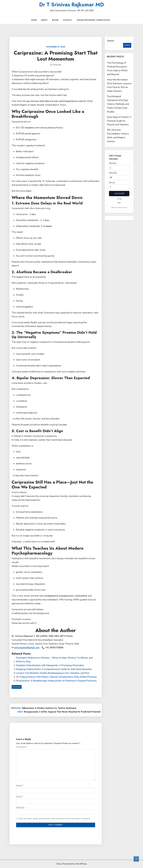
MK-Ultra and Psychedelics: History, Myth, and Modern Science (118, 136)
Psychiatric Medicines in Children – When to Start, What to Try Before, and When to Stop (54, 660)
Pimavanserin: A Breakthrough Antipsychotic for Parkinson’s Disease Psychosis (56, 681)
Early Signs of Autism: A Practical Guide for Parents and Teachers (119, 121)
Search (111, 41)
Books (55, 20)
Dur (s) (112, 183)
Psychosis (17, 687)
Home (34, 20)
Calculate (119, 193)
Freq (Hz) (113, 173)
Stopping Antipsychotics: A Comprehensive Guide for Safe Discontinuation (54, 669)
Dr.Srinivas (56, 65)
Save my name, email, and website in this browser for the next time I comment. (54, 819)
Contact (68, 20)
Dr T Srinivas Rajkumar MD (71, 5)
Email (20, 797)
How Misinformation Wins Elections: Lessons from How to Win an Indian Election (119, 85)
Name (20, 786)
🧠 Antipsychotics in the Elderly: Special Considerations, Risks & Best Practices (56, 677)
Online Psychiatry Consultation (93, 20)
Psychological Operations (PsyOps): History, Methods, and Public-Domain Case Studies (118, 104)
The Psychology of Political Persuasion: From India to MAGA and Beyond (117, 69)
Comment (22, 747)
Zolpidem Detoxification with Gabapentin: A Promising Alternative (50, 665)
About (44, 20)
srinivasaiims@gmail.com (27, 648)
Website (20, 808)
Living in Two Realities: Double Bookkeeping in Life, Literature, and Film (53, 673)
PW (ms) (113, 163)
